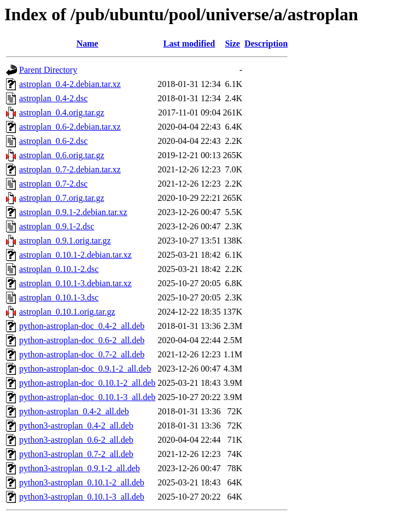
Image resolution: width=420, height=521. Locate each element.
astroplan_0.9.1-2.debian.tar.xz (73, 212)
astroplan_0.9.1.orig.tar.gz (65, 241)
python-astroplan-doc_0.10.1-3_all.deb (87, 397)
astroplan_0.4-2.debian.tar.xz (70, 84)
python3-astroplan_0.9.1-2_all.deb (80, 468)
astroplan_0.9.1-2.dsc (57, 226)
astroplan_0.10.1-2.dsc (59, 269)
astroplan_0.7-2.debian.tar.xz (70, 169)
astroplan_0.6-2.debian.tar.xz (70, 127)
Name (87, 44)
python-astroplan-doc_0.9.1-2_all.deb (85, 369)
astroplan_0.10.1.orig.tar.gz (67, 312)
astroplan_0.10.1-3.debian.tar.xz (75, 283)
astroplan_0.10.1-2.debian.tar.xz (75, 255)
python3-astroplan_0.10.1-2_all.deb (82, 482)
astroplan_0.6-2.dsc (53, 141)
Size (232, 44)
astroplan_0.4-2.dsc (53, 98)
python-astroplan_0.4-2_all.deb (74, 411)
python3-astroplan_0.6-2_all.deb (76, 440)
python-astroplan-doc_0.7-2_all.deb (82, 354)
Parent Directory (48, 70)
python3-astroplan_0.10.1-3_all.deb (82, 497)
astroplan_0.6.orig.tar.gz (62, 155)
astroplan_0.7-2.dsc (53, 184)
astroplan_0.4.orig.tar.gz (62, 112)
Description (266, 44)
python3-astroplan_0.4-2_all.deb (76, 426)
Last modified (189, 44)
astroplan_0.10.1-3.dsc (59, 297)
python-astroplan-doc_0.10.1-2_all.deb (87, 383)
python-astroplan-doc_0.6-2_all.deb (82, 340)
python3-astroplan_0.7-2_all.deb (76, 454)
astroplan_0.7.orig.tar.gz (62, 198)
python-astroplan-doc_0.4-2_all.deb (82, 326)
